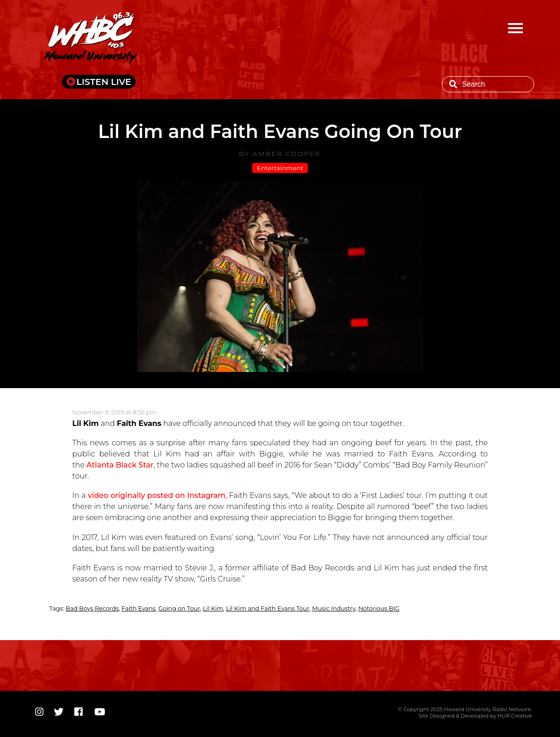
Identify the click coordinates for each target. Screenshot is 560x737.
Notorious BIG (379, 608)
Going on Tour (179, 608)
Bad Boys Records (92, 608)
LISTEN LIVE (104, 82)
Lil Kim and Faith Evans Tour (268, 608)
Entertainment (280, 168)
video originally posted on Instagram (157, 495)
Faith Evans (138, 608)
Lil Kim (213, 608)
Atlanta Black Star (120, 465)
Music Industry (334, 608)
